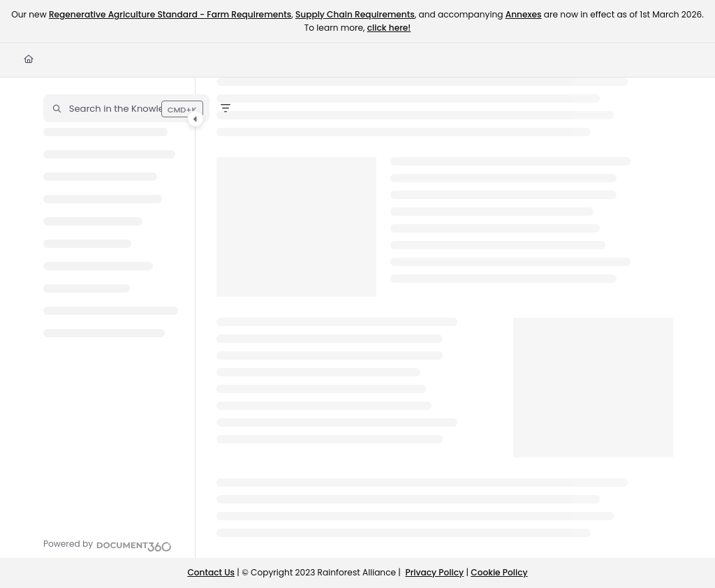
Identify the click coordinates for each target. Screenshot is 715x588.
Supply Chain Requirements (355, 14)
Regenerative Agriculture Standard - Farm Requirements (170, 14)
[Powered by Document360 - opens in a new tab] (108, 545)
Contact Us (211, 572)
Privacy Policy (434, 572)
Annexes (524, 14)
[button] (126, 108)
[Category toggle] (196, 119)
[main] (445, 318)
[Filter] (226, 108)
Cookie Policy (499, 572)
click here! (389, 28)
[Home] (29, 60)
